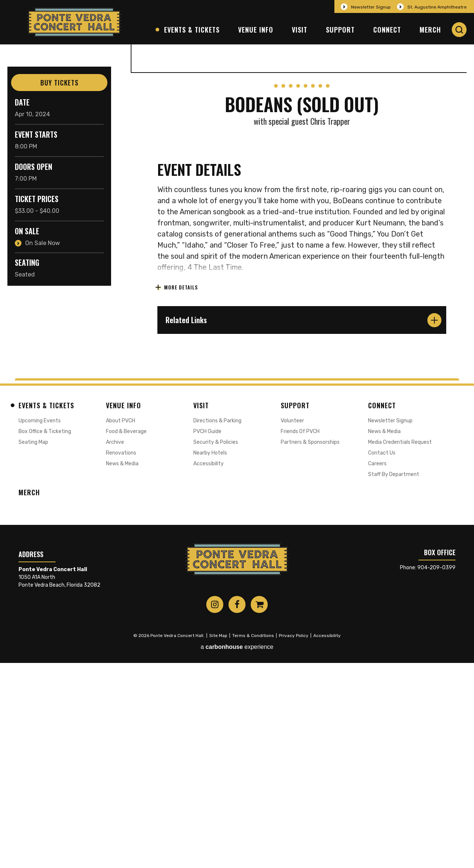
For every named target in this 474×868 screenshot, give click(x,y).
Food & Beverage (126, 636)
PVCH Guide (207, 636)
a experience (237, 852)
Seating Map (33, 647)
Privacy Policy (294, 841)
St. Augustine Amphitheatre (437, 7)
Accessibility (208, 668)
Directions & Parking (217, 625)
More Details (181, 492)
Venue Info (256, 30)
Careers (377, 668)
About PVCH (121, 625)
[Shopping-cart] (259, 810)
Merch (430, 30)
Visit (300, 30)
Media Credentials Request (400, 647)
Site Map (218, 841)
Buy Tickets (59, 83)
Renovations (121, 658)
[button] (459, 30)
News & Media (122, 668)
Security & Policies (216, 647)
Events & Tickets (192, 30)
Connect (387, 30)
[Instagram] (215, 810)
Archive (115, 647)
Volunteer (292, 625)
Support (340, 30)
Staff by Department (394, 679)
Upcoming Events (40, 625)
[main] (237, 314)
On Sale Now (43, 243)
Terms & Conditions (253, 841)
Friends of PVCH (300, 636)
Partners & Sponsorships (310, 647)
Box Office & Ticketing (45, 636)
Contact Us (382, 658)
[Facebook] (237, 810)
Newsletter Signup (371, 7)
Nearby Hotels (210, 658)
